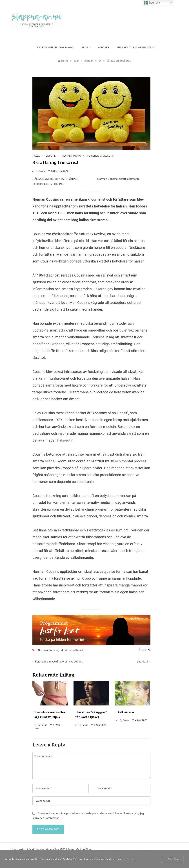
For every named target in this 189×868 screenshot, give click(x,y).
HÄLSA (36, 156)
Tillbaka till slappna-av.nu (136, 47)
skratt (122, 179)
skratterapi (134, 179)
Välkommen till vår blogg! (56, 47)
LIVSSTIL (51, 156)
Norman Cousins (107, 179)
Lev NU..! (142, 662)
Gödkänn (173, 859)
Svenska (152, 3)
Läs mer (130, 859)
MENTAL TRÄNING (71, 156)
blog (86, 47)
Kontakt (104, 47)
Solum (42, 171)
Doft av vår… (127, 712)
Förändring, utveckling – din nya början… (59, 662)
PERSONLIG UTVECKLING (100, 156)
